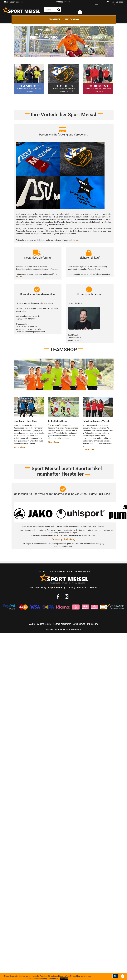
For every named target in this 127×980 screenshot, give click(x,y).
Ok (115, 976)
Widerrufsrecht (44, 624)
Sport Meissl (50, 630)
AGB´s (32, 624)
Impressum (92, 624)
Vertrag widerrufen (62, 624)
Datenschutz (79, 624)
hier (77, 240)
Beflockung (72, 19)
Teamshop (55, 19)
